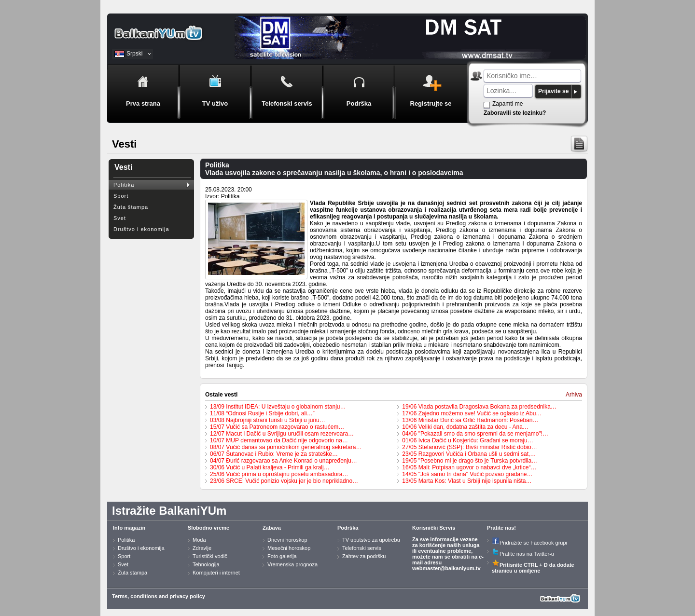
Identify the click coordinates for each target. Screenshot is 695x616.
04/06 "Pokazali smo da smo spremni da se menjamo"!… (475, 434)
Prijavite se (553, 91)
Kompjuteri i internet (216, 573)
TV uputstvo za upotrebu (371, 540)
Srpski (134, 54)
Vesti (123, 167)
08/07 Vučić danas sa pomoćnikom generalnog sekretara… (286, 447)
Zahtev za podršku (364, 556)
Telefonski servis (362, 548)
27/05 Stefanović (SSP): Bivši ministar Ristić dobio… (469, 447)
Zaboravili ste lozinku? (515, 113)
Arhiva (574, 395)
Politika (124, 185)
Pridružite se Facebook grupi (529, 543)
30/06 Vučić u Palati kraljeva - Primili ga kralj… (270, 467)
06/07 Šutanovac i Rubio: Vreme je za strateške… (274, 454)
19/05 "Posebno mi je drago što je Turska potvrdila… (470, 461)
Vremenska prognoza (292, 564)
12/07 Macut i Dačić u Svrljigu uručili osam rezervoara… (282, 434)
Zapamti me (507, 104)
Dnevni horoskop (287, 540)
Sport (121, 196)
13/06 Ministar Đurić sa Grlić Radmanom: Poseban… (470, 420)
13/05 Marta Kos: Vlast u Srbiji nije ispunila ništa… (467, 481)
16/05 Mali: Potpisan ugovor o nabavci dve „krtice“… (469, 467)
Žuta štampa (131, 207)
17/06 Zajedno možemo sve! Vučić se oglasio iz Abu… (472, 413)
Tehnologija (206, 564)
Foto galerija (282, 556)
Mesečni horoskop (289, 548)
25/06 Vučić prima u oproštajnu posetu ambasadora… (279, 474)
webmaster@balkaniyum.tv (446, 568)
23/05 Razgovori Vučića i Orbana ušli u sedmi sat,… (469, 454)
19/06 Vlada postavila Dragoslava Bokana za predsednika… (479, 407)
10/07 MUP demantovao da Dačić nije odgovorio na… (279, 440)
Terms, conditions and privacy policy (159, 596)
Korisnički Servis (434, 528)
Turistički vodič (210, 556)
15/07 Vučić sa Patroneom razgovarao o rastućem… (277, 427)
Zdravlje (202, 548)
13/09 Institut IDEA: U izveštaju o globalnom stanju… (278, 407)
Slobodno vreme (208, 528)
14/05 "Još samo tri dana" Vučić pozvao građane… (467, 474)
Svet (120, 218)
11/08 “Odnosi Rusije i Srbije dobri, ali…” (262, 413)
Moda (199, 540)
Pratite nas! (501, 528)
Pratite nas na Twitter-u (523, 554)
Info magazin (129, 528)
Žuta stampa (132, 573)
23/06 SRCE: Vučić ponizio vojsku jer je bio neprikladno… (284, 481)
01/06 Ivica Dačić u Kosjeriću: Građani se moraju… (467, 440)
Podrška (348, 528)
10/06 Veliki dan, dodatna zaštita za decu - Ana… (465, 427)
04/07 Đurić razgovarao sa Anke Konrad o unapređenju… (284, 461)
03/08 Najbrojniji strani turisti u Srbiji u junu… (268, 420)
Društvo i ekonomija (141, 229)
